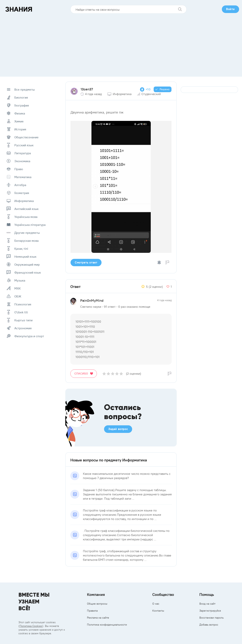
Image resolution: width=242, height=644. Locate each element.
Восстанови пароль (211, 618)
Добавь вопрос (209, 625)
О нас (156, 604)
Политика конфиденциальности (107, 625)
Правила (92, 611)
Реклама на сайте (98, 618)
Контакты (158, 611)
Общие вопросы (97, 604)
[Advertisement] (121, 44)
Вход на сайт (207, 604)
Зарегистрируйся (210, 611)
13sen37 (87, 89)
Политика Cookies (31, 626)
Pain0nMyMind (92, 300)
